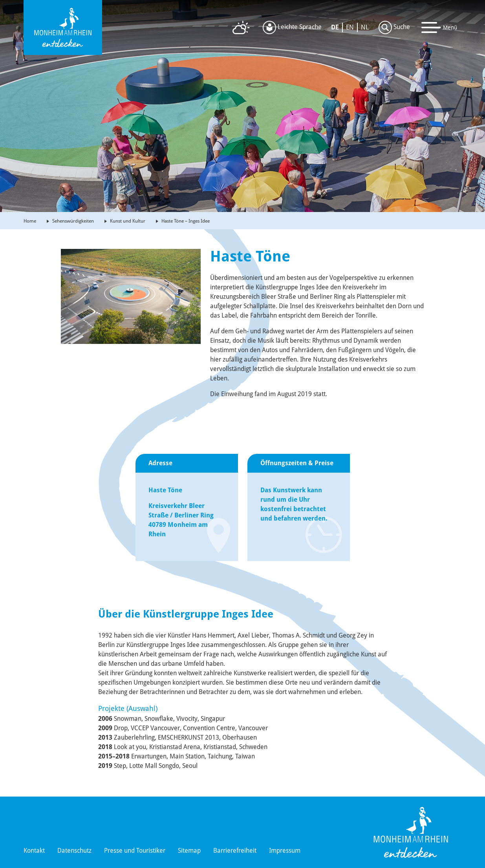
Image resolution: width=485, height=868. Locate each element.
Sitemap (189, 851)
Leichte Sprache (292, 27)
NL (365, 27)
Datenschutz (74, 851)
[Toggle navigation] (439, 27)
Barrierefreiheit (235, 851)
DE (335, 27)
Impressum (285, 851)
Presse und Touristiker (135, 851)
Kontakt (34, 851)
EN (350, 27)
